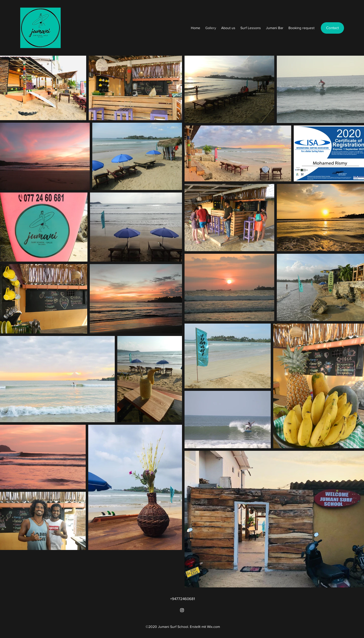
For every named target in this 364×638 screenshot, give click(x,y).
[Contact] (332, 28)
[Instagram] (182, 610)
